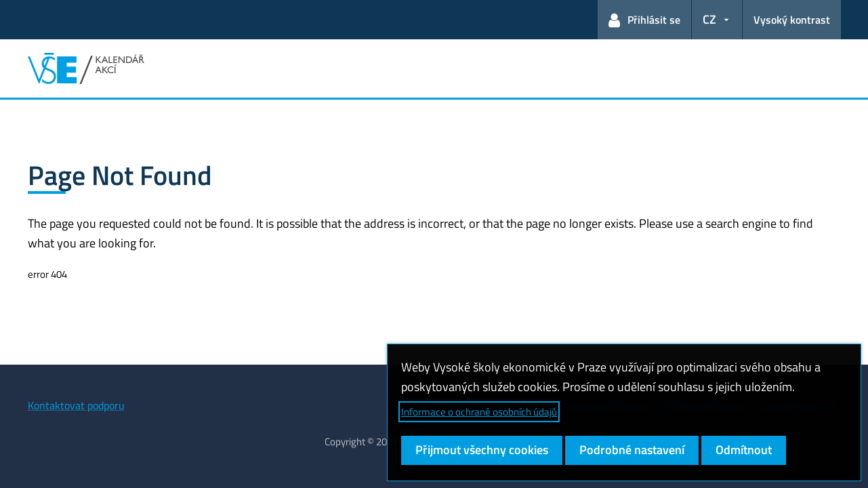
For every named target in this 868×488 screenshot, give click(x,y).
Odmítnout (744, 450)
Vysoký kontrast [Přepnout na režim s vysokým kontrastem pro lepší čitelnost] (792, 20)
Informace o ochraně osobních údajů (479, 412)
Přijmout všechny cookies (482, 450)
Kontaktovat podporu (76, 405)
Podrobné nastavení (632, 450)
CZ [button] (709, 19)
